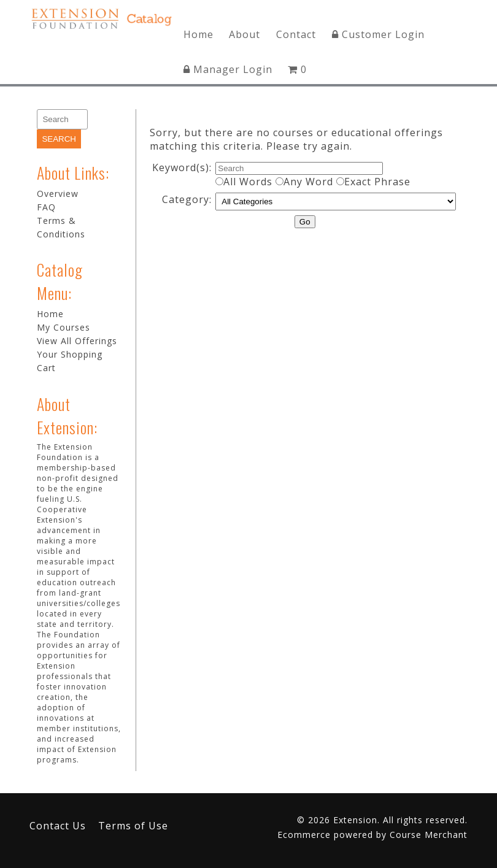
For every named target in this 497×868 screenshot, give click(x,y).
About (245, 34)
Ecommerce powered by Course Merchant (372, 835)
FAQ (46, 207)
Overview (58, 194)
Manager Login (228, 69)
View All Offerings (77, 341)
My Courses (64, 327)
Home (198, 34)
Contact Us (58, 826)
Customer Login (378, 34)
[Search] (62, 119)
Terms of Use (133, 826)
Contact (296, 34)
